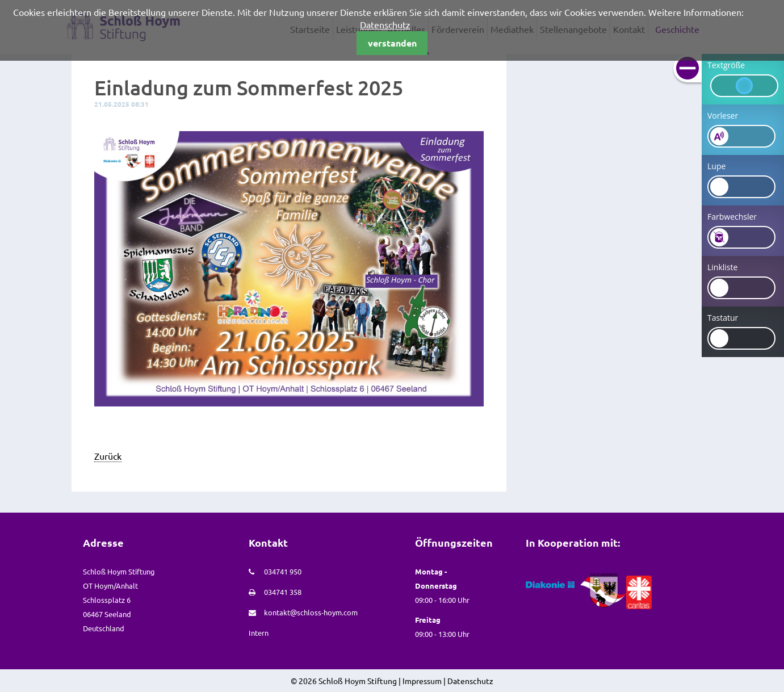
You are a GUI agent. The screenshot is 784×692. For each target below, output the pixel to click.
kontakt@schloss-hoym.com (311, 612)
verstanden (392, 43)
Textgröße (726, 65)
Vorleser (723, 116)
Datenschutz (385, 24)
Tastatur (723, 318)
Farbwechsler (732, 217)
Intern (259, 633)
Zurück (108, 456)
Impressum (422, 681)
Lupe (716, 166)
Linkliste (722, 267)
